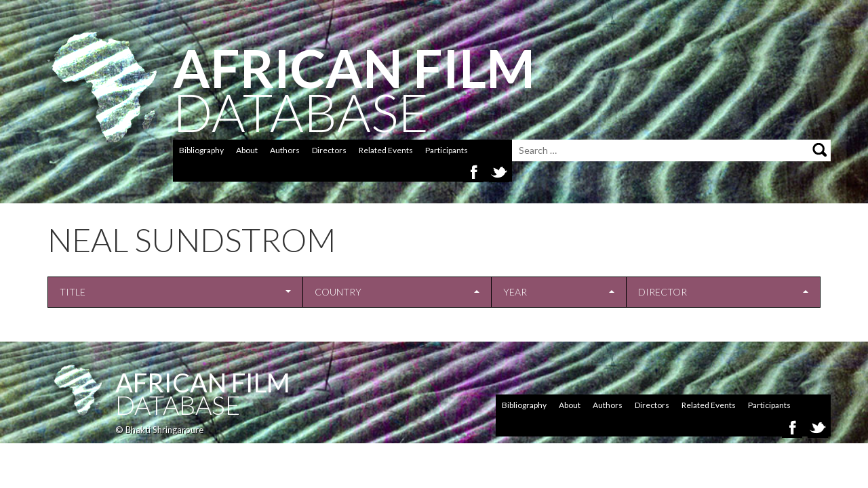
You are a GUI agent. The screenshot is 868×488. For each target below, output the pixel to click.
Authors (285, 150)
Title (73, 292)
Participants (447, 150)
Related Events (386, 150)
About (247, 150)
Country (338, 292)
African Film (203, 382)
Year (515, 292)
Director (663, 292)
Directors (329, 150)
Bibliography (201, 150)
